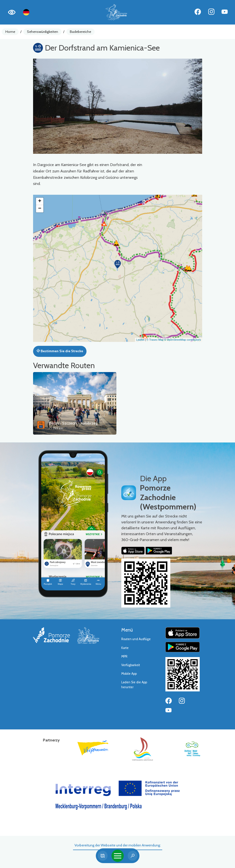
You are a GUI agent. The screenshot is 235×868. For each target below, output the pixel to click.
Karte (125, 648)
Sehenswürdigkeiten (43, 32)
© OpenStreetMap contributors (182, 340)
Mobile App (129, 674)
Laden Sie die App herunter (134, 685)
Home (10, 32)
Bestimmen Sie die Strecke (60, 351)
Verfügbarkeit (131, 665)
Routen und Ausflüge (136, 639)
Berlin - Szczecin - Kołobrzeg (73, 423)
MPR (124, 656)
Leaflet (140, 340)
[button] (118, 264)
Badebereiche (80, 32)
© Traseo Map (155, 340)
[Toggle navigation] (118, 856)
